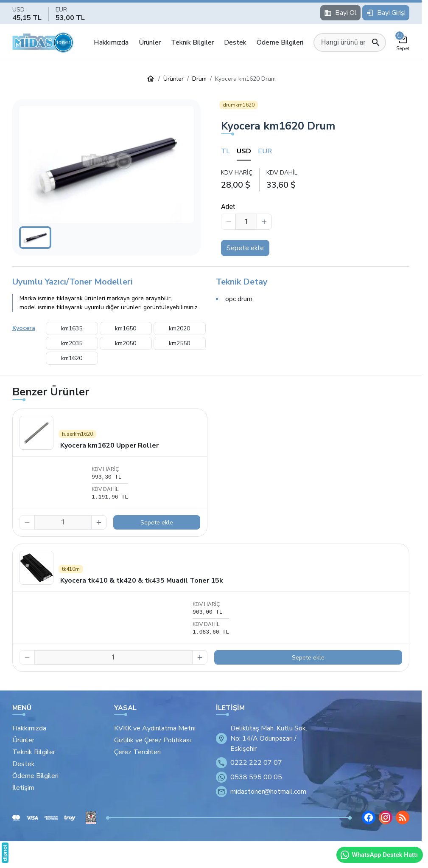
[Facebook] (369, 817)
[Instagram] (386, 817)
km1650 (126, 328)
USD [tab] (244, 151)
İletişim (23, 788)
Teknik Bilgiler (192, 42)
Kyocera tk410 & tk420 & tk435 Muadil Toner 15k (142, 581)
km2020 (179, 328)
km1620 (72, 358)
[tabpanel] (315, 179)
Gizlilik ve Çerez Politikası (152, 740)
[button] (106, 165)
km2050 (126, 343)
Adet (228, 207)
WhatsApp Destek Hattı (379, 855)
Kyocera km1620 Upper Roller (109, 445)
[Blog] (403, 817)
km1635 (72, 328)
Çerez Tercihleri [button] (137, 752)
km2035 (72, 343)
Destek (235, 42)
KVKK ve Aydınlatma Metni (155, 728)
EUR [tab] (265, 151)
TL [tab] (225, 151)
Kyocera (24, 328)
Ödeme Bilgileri (280, 42)
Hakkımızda (111, 42)
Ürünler (150, 42)
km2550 (179, 343)
